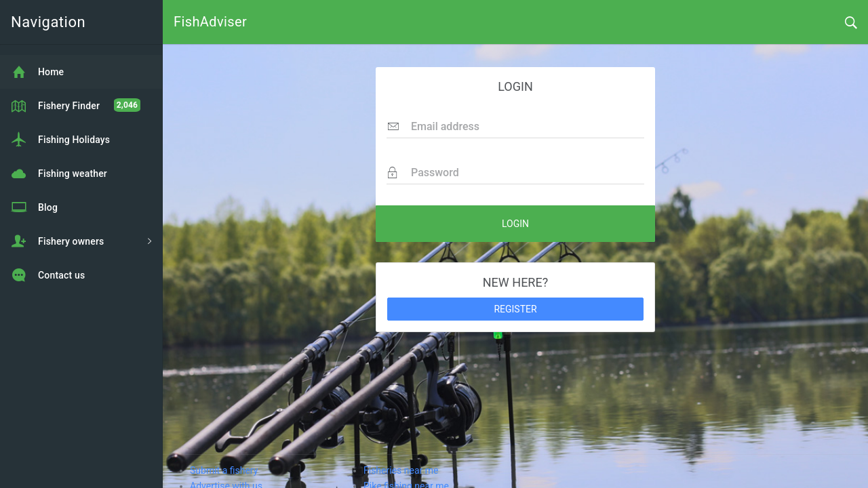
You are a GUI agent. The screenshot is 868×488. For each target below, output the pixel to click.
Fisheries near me (401, 470)
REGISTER (515, 309)
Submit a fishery (224, 470)
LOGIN (515, 224)
